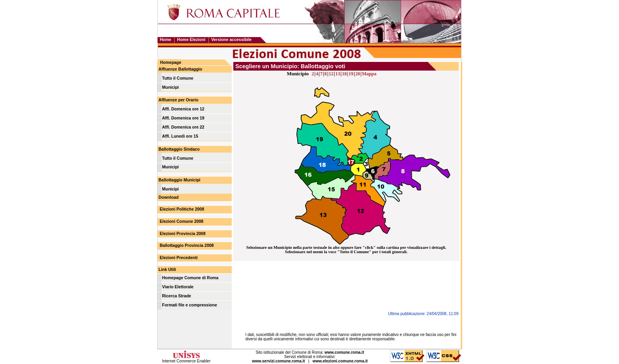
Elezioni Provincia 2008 (183, 234)
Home (166, 40)
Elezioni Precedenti (179, 258)
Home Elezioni (191, 40)
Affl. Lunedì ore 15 (180, 136)
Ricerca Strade (177, 296)
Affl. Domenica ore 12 (183, 109)
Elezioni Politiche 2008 (182, 209)
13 (338, 74)
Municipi (171, 87)
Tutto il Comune (178, 78)
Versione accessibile (232, 40)
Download (169, 197)
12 (331, 74)
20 (358, 74)
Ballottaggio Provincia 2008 (187, 245)
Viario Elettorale (178, 287)
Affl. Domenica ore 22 (183, 127)
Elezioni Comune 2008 (182, 221)
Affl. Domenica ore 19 (183, 118)
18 (344, 74)
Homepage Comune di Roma (190, 278)
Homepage (171, 63)
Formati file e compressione (190, 305)
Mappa (369, 74)
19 (351, 74)
